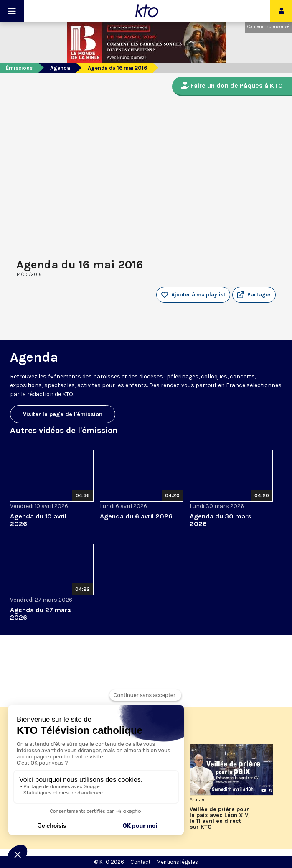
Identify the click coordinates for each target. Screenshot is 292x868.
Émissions (19, 68)
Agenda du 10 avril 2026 (38, 520)
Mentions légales (177, 862)
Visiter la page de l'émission (63, 414)
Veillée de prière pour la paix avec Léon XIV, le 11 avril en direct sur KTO (220, 818)
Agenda (60, 68)
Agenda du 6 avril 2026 (136, 516)
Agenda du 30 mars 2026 (221, 520)
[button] (254, 295)
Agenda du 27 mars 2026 (41, 614)
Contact (140, 862)
